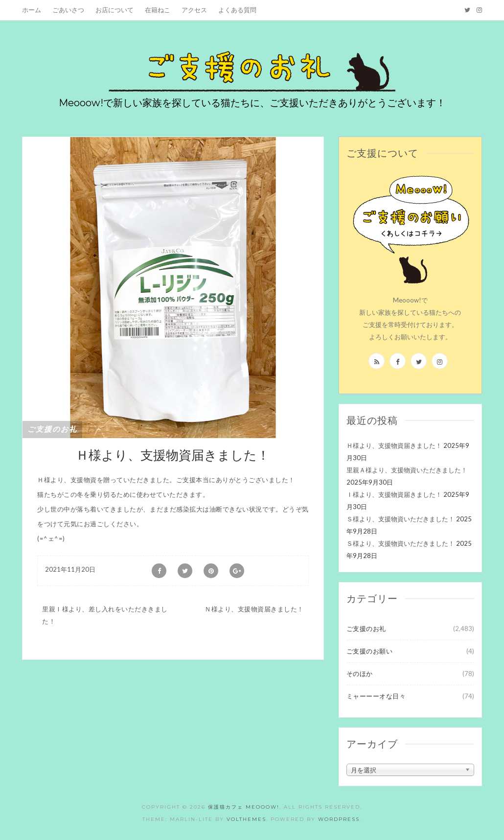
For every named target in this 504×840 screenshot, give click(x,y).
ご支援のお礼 (52, 429)
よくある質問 (237, 10)
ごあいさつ (68, 10)
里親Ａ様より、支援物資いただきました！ (407, 470)
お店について (115, 10)
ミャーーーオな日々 (376, 696)
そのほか (360, 674)
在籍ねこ (158, 10)
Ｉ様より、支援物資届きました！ (394, 494)
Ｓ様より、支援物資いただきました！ (401, 519)
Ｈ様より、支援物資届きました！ (394, 445)
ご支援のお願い (370, 651)
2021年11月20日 (70, 569)
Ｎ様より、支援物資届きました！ (254, 609)
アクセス (194, 10)
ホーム (32, 10)
